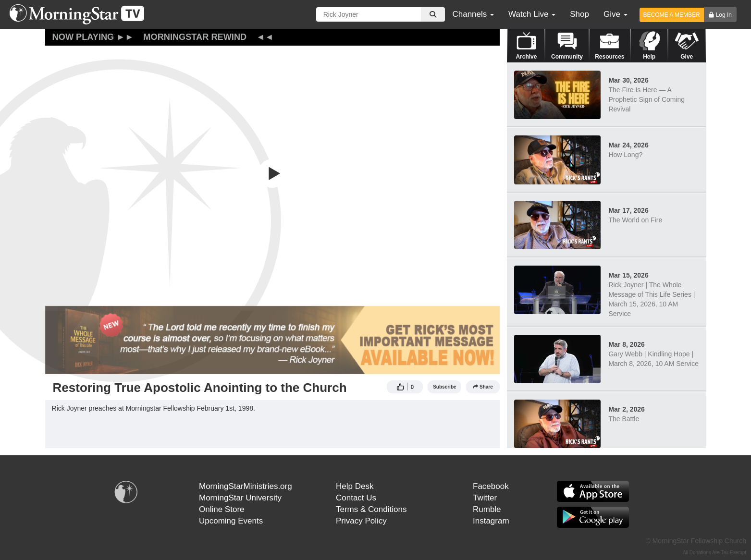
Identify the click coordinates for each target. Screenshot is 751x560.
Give (616, 14)
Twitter (485, 498)
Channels (473, 14)
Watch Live (532, 14)
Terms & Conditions (371, 509)
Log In (724, 15)
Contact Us (356, 498)
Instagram (491, 521)
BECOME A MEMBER (672, 15)
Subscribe (444, 387)
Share (483, 387)
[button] (272, 173)
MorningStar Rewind (195, 37)
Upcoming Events (231, 521)
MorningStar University (240, 498)
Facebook (491, 486)
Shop (579, 14)
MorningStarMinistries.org (246, 486)
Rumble (487, 509)
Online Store (222, 509)
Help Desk (355, 486)
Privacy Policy (361, 521)
